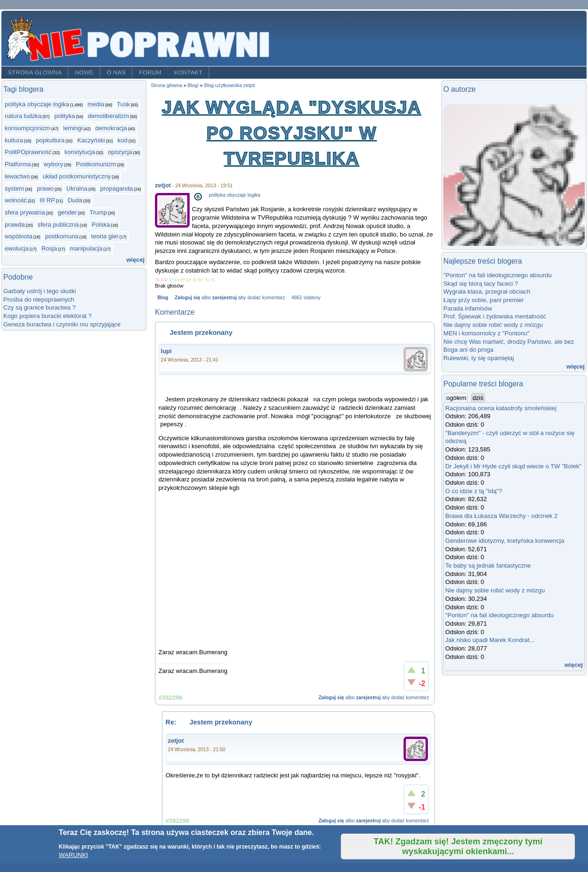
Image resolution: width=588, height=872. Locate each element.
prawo (45, 188)
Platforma (18, 164)
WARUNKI (73, 855)
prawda (15, 225)
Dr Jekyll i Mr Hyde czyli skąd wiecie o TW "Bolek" (513, 466)
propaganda (117, 188)
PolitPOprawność (28, 152)
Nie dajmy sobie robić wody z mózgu (493, 325)
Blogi (193, 85)
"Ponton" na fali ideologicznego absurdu (498, 275)
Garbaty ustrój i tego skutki (40, 291)
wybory (53, 164)
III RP (48, 200)
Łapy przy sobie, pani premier (484, 300)
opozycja (120, 152)
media (96, 104)
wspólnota (18, 236)
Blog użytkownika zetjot (230, 85)
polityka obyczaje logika (37, 104)
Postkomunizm (96, 164)
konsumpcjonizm (28, 128)
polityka (65, 116)
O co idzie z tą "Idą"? (474, 491)
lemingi (73, 128)
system (15, 188)
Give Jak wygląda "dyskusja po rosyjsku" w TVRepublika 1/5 (162, 280)
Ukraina (77, 188)
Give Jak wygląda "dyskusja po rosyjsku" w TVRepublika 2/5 (175, 280)
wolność (16, 200)
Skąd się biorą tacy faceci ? (481, 284)
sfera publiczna (58, 225)
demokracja (111, 128)
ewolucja (17, 248)
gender (67, 212)
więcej (136, 260)
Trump (98, 212)
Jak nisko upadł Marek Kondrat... (490, 640)
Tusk (124, 104)
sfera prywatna (25, 212)
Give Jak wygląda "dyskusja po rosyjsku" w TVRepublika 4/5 (198, 280)
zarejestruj (224, 298)
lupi (166, 351)
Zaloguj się (187, 298)
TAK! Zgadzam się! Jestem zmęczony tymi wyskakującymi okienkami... (458, 846)
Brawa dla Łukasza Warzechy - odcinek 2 (501, 516)
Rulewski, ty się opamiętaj (479, 358)
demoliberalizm (108, 116)
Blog (163, 298)
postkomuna (62, 236)
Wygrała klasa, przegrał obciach (487, 292)
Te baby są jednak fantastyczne (488, 565)
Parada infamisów (468, 308)
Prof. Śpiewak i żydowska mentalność (495, 316)
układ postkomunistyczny (77, 176)
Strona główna (35, 73)
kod (122, 140)
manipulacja (86, 248)
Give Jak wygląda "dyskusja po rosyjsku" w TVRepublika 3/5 (186, 280)
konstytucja (80, 152)
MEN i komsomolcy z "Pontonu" (486, 333)
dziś (478, 398)
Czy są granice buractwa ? (39, 307)
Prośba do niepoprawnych (39, 299)
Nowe (84, 73)
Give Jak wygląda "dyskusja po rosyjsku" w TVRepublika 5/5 (210, 280)
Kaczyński (91, 140)
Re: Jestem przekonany (209, 722)
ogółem (457, 398)
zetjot (163, 185)
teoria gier (105, 236)
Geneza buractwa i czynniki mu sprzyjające (62, 324)
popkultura (50, 140)
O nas (116, 73)
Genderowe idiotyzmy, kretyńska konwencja (505, 541)
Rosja (49, 248)
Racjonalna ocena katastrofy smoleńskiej (501, 408)
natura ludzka (23, 116)
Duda (75, 200)
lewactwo (17, 176)
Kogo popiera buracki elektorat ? (48, 316)
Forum (150, 73)
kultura (14, 140)
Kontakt (188, 73)
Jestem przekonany (196, 333)
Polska (101, 225)
